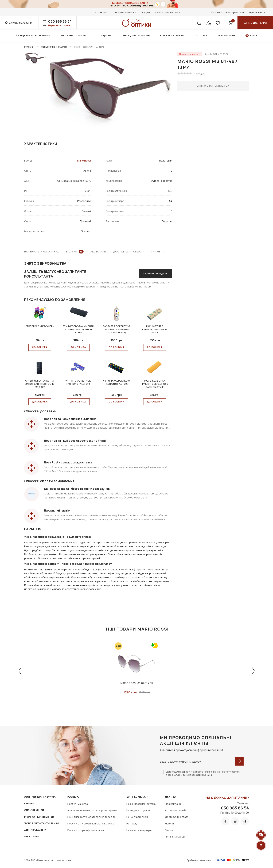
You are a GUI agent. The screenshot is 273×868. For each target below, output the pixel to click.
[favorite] (217, 23)
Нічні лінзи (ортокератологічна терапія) (91, 817)
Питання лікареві (175, 837)
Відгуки (146, 12)
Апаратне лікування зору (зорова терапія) (93, 810)
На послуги (133, 823)
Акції (254, 35)
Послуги (201, 35)
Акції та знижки (137, 797)
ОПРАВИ (29, 803)
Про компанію (101, 12)
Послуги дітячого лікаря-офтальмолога (91, 823)
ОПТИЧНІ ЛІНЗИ (34, 810)
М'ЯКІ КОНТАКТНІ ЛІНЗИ (39, 817)
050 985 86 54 (60, 21)
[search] (199, 23)
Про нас (171, 797)
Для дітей (104, 35)
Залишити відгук (155, 274)
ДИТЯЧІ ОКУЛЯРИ (35, 830)
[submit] (239, 761)
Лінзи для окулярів (136, 35)
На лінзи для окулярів (139, 830)
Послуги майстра (78, 804)
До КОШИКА (40, 347)
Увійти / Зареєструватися (229, 12)
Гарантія (158, 251)
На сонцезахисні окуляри (141, 804)
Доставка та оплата (125, 12)
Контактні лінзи (172, 35)
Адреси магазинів (175, 810)
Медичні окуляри (73, 35)
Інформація (227, 35)
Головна (29, 47)
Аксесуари (98, 251)
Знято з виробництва (213, 86)
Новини (169, 823)
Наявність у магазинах (42, 251)
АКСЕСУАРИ (31, 836)
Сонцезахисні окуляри (33, 35)
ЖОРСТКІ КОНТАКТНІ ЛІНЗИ (41, 823)
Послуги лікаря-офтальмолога (86, 830)
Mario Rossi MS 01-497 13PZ (89, 47)
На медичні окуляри (138, 810)
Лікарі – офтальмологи (168, 12)
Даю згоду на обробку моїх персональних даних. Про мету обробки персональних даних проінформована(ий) (203, 773)
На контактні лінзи (137, 817)
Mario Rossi (84, 161)
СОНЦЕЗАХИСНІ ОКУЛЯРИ (40, 797)
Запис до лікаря (255, 23)
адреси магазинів (21, 23)
